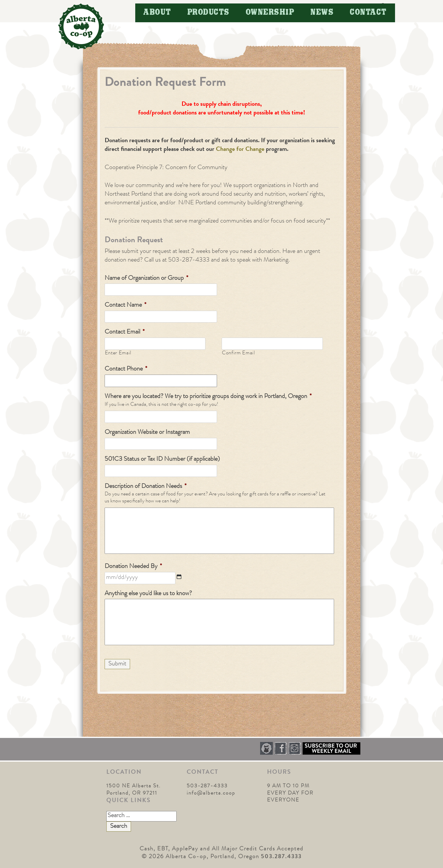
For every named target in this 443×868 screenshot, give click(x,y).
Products (209, 13)
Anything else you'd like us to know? (148, 594)
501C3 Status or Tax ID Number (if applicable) (162, 460)
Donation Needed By (133, 567)
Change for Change (239, 150)
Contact (368, 13)
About (157, 13)
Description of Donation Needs (145, 487)
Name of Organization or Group (146, 279)
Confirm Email (239, 353)
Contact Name (125, 306)
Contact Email (125, 332)
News (322, 13)
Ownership (270, 13)
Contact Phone (126, 369)
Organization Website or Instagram (147, 433)
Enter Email (118, 353)
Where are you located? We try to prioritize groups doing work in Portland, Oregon (208, 397)
